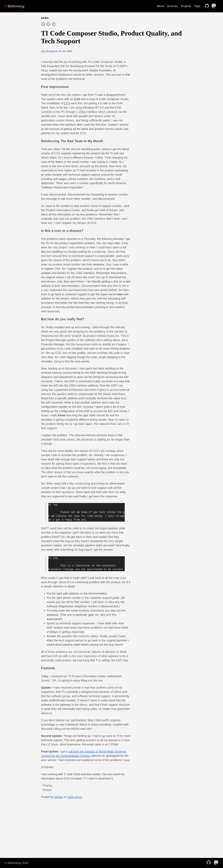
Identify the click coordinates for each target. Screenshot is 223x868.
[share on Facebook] (44, 26)
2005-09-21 (75, 797)
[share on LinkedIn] (54, 26)
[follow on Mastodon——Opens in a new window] (215, 6)
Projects (186, 6)
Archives (173, 6)
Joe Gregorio (49, 51)
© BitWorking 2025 (16, 863)
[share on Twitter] (49, 26)
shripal (59, 797)
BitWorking (14, 6)
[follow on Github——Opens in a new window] (208, 6)
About (160, 6)
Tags (197, 6)
